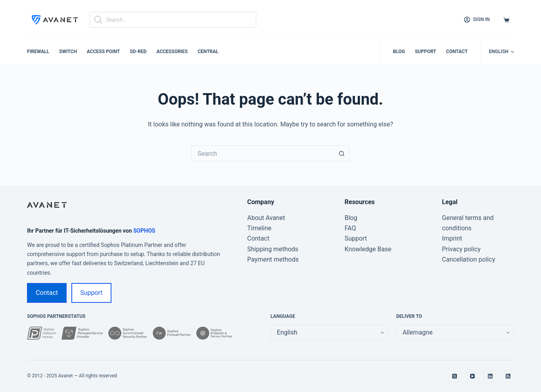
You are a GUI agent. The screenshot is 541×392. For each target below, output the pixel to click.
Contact (457, 52)
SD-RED (138, 52)
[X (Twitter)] (455, 376)
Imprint (452, 238)
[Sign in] (477, 20)
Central (208, 52)
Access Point (103, 52)
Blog (399, 52)
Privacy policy (461, 249)
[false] (455, 333)
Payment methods (273, 259)
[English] (502, 52)
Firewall (38, 52)
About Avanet (266, 218)
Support (426, 52)
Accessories (172, 52)
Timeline (259, 228)
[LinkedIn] (490, 376)
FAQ (350, 228)
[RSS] (508, 376)
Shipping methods (273, 249)
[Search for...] (263, 153)
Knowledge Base (368, 249)
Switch (68, 52)
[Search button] (342, 153)
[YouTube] (472, 376)
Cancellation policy (468, 259)
